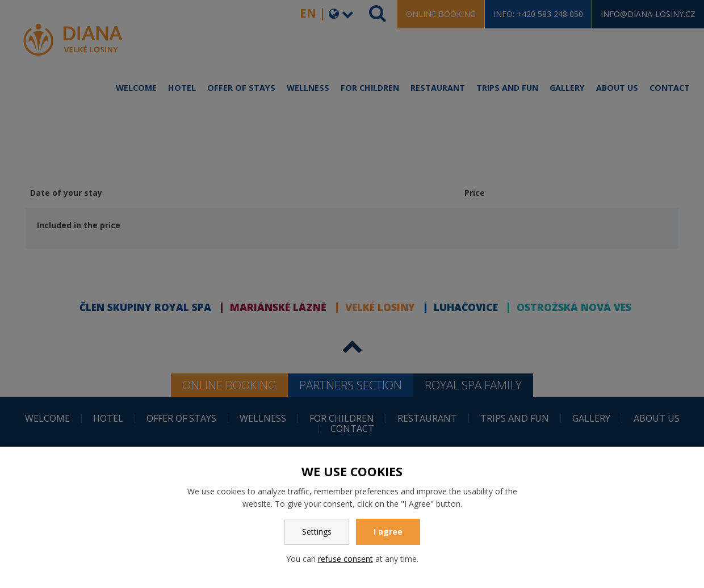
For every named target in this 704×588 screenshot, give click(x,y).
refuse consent (345, 559)
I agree (388, 532)
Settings (317, 532)
